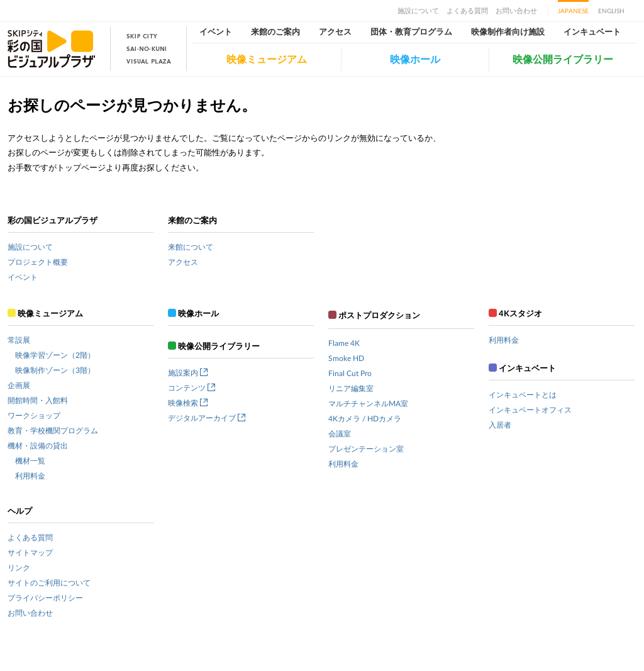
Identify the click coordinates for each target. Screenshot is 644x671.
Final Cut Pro (350, 374)
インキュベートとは (523, 395)
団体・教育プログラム (411, 32)
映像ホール (415, 60)
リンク (19, 568)
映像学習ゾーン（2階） (55, 355)
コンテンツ (192, 388)
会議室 (340, 434)
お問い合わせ (516, 11)
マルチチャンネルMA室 (368, 404)
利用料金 (30, 476)
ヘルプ (20, 512)
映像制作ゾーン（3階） (55, 370)
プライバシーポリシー (45, 598)
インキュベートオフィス (530, 410)
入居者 (500, 425)
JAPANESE (573, 11)
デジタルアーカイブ (207, 418)
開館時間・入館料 (38, 401)
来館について (191, 247)
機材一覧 (30, 461)
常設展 (19, 340)
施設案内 (188, 373)
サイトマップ (30, 553)
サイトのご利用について (49, 583)
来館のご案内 (275, 32)
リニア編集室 (351, 389)
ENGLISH (611, 11)
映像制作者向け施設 (508, 32)
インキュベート (592, 32)
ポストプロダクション (374, 316)
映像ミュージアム (267, 60)
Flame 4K (344, 343)
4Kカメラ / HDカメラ (365, 419)
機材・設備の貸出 (38, 446)
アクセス (335, 32)
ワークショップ (34, 416)
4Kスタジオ (515, 314)
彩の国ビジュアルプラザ (53, 221)
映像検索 (188, 403)
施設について (418, 11)
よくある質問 (467, 11)
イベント (216, 32)
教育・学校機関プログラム (53, 431)
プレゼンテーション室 (366, 449)
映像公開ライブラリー (563, 60)
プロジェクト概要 (38, 262)
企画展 (19, 385)
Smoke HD (346, 358)
